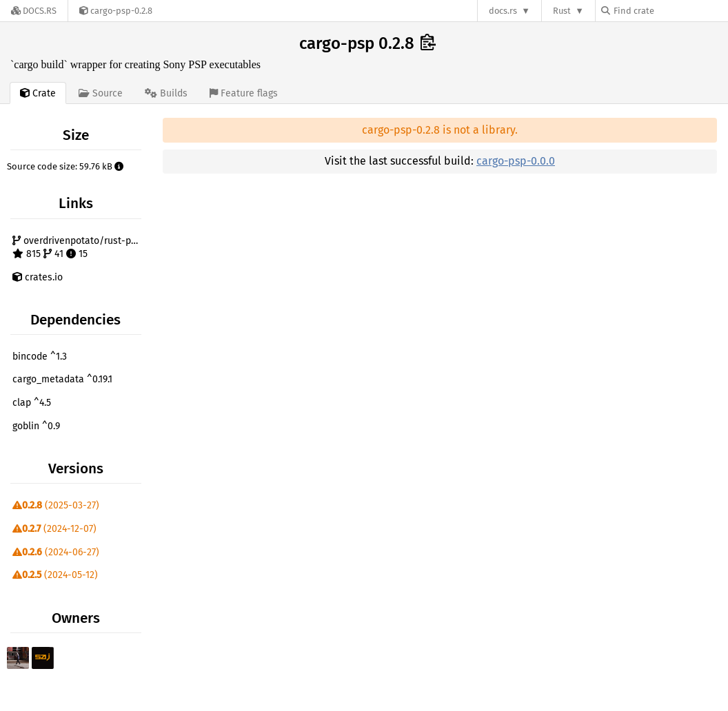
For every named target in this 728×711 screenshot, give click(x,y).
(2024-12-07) (54, 529)
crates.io (38, 277)
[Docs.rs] (34, 11)
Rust (562, 11)
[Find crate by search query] (670, 11)
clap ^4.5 (32, 403)
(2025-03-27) (56, 505)
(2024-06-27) (56, 552)
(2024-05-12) (55, 575)
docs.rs (503, 11)
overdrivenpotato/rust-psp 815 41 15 (77, 248)
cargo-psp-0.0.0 (516, 161)
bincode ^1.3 (40, 357)
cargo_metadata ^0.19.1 (62, 379)
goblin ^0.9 (36, 426)
